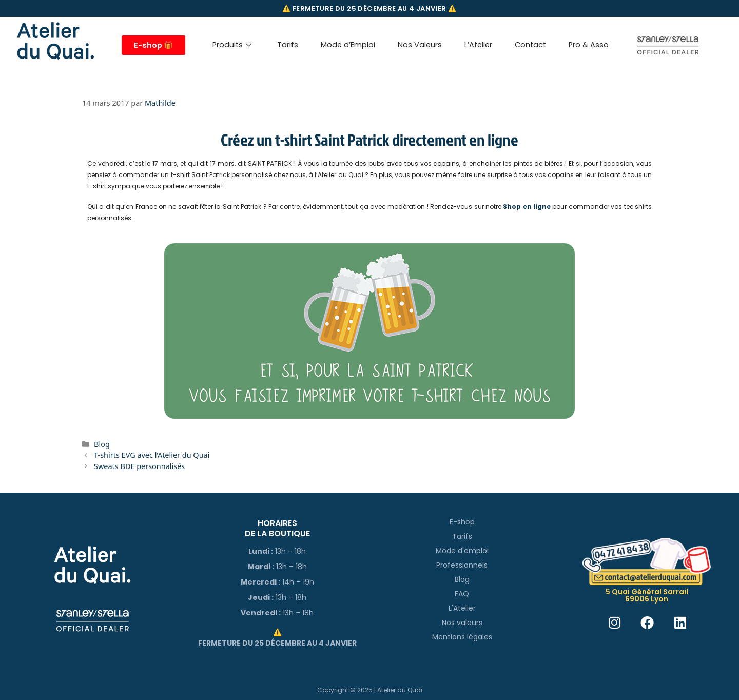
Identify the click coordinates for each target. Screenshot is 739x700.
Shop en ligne (527, 207)
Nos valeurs (462, 623)
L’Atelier (478, 45)
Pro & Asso (589, 45)
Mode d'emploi (462, 551)
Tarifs (288, 45)
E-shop (462, 522)
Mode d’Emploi (348, 45)
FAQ (462, 594)
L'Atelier (462, 608)
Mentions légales (462, 637)
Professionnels (462, 565)
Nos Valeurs (420, 45)
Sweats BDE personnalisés (139, 466)
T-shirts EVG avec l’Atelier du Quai (152, 455)
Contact (530, 45)
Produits (232, 45)
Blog (102, 444)
